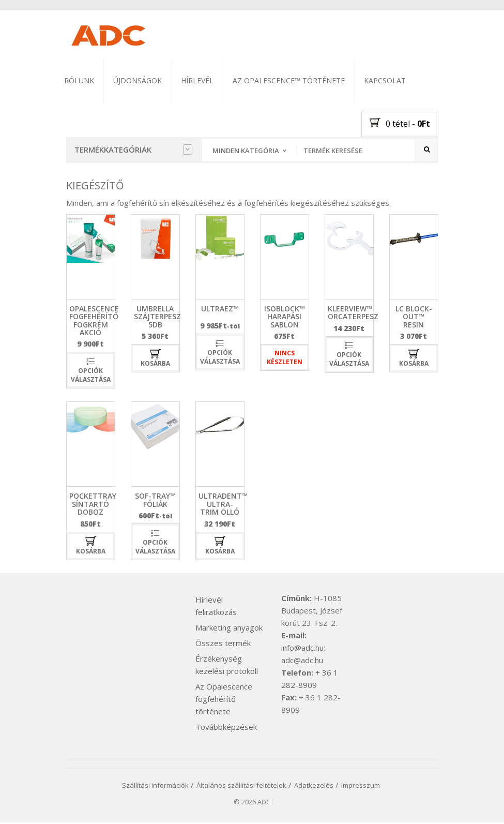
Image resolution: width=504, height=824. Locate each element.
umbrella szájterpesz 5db (157, 318)
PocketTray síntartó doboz (93, 505)
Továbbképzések (226, 728)
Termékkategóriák (133, 149)
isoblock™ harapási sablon (285, 318)
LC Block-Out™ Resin (414, 318)
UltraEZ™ (220, 310)
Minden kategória (246, 151)
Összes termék (223, 645)
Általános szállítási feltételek (241, 787)
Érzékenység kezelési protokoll (227, 666)
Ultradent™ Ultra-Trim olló (223, 505)
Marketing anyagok (229, 629)
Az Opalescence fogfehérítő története (224, 700)
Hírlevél (197, 80)
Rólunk (79, 80)
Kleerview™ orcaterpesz (353, 313)
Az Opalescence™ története (289, 80)
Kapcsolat (385, 80)
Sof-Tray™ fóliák (155, 501)
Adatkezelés (314, 787)
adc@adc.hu (302, 662)
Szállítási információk (155, 787)
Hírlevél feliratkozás (216, 607)
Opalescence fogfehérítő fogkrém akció (94, 321)
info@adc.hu (302, 649)
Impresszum (361, 787)
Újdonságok (138, 80)
